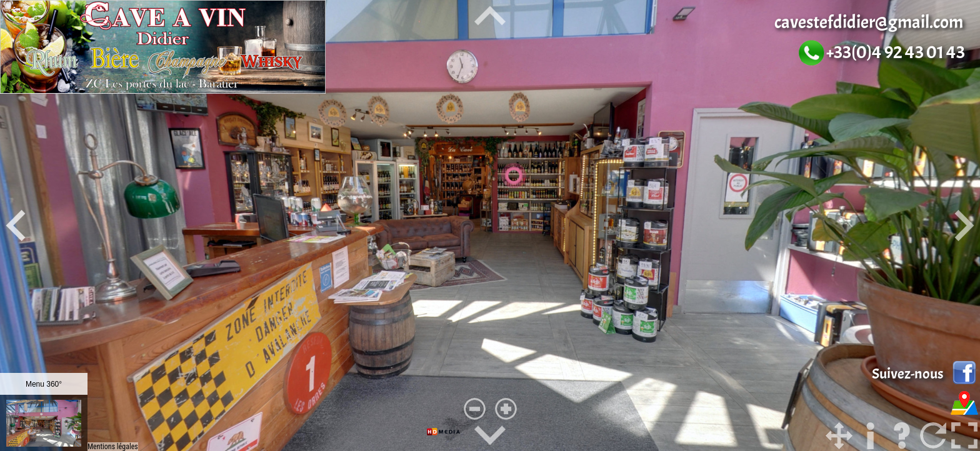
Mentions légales (113, 447)
